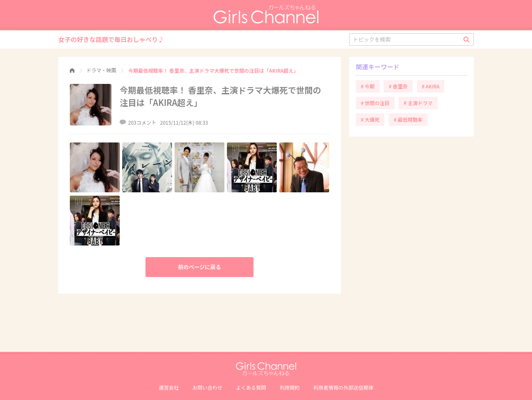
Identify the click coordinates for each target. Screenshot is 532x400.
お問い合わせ (207, 387)
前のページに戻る (199, 267)
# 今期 (368, 86)
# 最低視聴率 (408, 119)
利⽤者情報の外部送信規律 (343, 387)
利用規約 (290, 387)
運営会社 (169, 387)
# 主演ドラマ (418, 103)
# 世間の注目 (375, 103)
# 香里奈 (398, 86)
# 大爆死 (370, 119)
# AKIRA (431, 86)
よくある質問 (251, 387)
